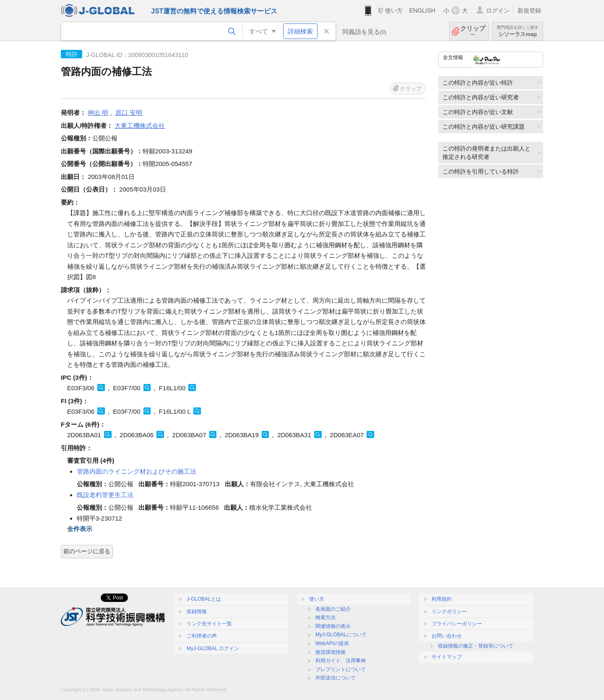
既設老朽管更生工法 (105, 495)
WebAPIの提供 (332, 643)
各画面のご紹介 (333, 609)
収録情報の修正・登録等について (476, 646)
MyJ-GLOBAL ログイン (213, 648)
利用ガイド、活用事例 (341, 661)
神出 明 (98, 113)
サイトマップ (447, 657)
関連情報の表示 (333, 626)
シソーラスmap (518, 31)
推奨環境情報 (331, 652)
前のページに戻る (87, 551)
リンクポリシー (449, 612)
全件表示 (80, 529)
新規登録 (529, 10)
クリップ (473, 31)
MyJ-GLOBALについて (341, 635)
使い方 (394, 10)
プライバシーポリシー (457, 624)
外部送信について (336, 678)
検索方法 (325, 617)
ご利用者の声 (202, 636)
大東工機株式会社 (140, 126)
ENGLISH (422, 10)
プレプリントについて (341, 669)
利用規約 (442, 599)
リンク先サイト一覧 (209, 624)
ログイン (498, 10)
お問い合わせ (447, 636)
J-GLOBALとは (204, 599)
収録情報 (197, 612)
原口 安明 (129, 113)
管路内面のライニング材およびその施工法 (137, 471)
